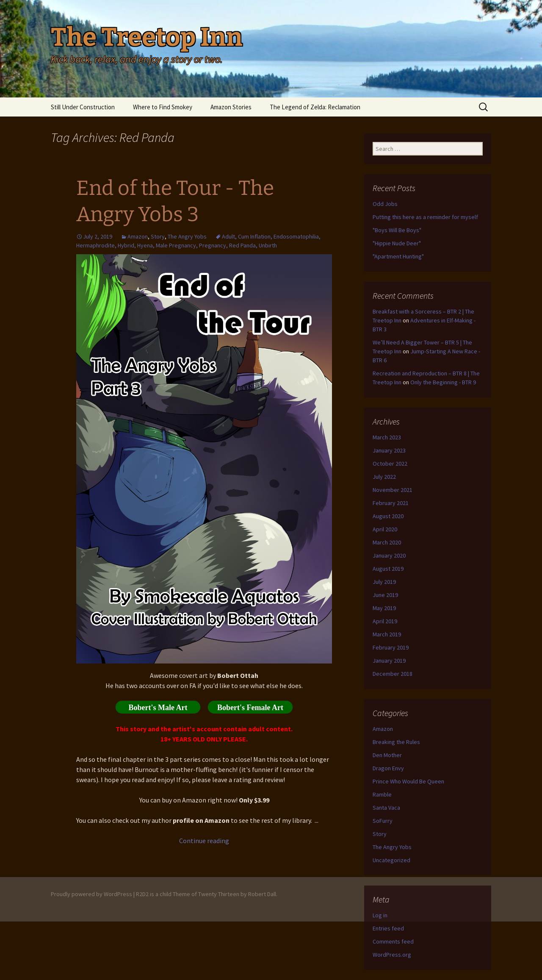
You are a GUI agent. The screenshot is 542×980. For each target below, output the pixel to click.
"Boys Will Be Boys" (397, 230)
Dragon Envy (388, 768)
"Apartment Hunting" (398, 256)
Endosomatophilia (296, 236)
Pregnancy (213, 245)
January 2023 (389, 450)
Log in (380, 915)
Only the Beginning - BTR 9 (443, 382)
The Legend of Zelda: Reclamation (315, 107)
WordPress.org (392, 955)
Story (158, 236)
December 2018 (393, 674)
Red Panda (242, 245)
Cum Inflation (254, 236)
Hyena (145, 245)
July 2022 (384, 477)
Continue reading (204, 841)
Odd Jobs (385, 204)
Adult (228, 236)
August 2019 (388, 569)
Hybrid (126, 245)
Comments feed (393, 941)
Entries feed (388, 928)
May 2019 (384, 608)
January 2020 (389, 555)
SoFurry (383, 821)
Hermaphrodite (95, 245)
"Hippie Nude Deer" (397, 243)
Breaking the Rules (396, 742)
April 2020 (385, 529)
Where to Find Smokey (163, 107)
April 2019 (385, 621)
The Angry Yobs (187, 236)
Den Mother (387, 755)
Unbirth (268, 245)
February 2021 (391, 503)
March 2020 (387, 542)
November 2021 (393, 490)
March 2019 (387, 634)
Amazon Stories (231, 107)
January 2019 (389, 661)
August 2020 (388, 516)
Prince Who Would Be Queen (408, 781)
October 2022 (390, 464)
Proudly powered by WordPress (91, 894)
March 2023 (387, 437)
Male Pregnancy (176, 245)
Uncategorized (391, 860)
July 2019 (384, 582)
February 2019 (391, 647)
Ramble (382, 794)
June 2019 (385, 595)
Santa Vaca (386, 808)
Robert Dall (262, 894)
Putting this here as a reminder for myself (425, 217)
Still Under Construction (83, 107)
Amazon (138, 236)
